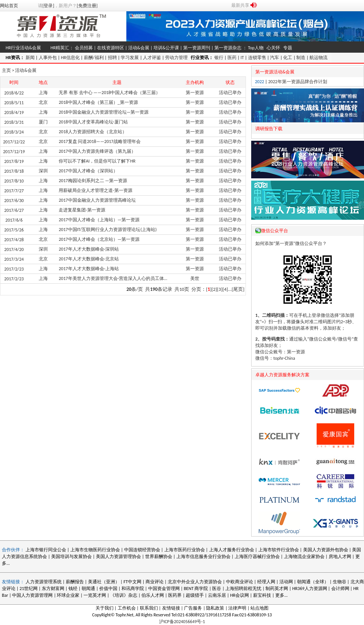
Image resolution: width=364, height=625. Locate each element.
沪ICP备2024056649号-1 (182, 622)
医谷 (217, 589)
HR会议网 (240, 595)
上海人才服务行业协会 (232, 550)
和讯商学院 (133, 589)
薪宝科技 (262, 595)
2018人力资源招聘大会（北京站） (93, 132)
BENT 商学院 (196, 589)
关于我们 (105, 608)
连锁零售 (257, 58)
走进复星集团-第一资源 (82, 210)
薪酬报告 (75, 582)
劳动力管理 (176, 58)
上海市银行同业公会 (46, 550)
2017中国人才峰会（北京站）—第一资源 (99, 239)
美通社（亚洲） (104, 582)
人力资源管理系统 (44, 582)
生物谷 (340, 582)
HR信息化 (70, 58)
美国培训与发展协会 (71, 557)
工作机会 (127, 608)
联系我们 (149, 608)
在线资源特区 (111, 48)
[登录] (48, 6)
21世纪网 (29, 589)
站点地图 (259, 608)
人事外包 (48, 58)
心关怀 (273, 48)
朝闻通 (88, 589)
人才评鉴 (152, 58)
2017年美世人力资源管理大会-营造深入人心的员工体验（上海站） (125, 278)
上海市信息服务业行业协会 (203, 557)
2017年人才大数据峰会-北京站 (89, 259)
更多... (281, 595)
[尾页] (238, 289)
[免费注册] (87, 6)
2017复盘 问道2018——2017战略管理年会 (99, 141)
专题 (288, 48)
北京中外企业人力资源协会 (195, 582)
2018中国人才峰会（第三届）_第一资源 (98, 102)
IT (242, 58)
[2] (215, 289)
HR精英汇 (60, 48)
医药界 (175, 595)
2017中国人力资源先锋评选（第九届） (97, 151)
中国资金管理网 (164, 589)
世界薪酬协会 (159, 557)
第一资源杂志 (228, 48)
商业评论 (155, 582)
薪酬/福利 (94, 58)
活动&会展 (139, 48)
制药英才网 (277, 589)
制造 (301, 58)
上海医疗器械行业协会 (257, 557)
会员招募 (84, 48)
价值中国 (108, 589)
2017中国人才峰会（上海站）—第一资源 (99, 220)
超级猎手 (195, 595)
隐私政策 (215, 608)
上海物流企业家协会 (304, 557)
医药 (232, 58)
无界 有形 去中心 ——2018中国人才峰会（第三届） (109, 93)
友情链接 (171, 608)
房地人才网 (340, 557)
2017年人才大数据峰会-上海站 (89, 269)
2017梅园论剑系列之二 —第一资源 (93, 181)
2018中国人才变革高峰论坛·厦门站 (93, 122)
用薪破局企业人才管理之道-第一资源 (96, 190)
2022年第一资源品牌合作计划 (297, 82)
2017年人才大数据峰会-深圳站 (89, 249)
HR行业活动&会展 (23, 48)
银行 (219, 58)
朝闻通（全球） (313, 582)
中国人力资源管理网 (32, 595)
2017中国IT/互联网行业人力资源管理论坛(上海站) (108, 230)
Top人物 (256, 48)
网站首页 (9, 6)
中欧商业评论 (240, 582)
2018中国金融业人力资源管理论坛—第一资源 (104, 112)
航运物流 (318, 58)
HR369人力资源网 (309, 589)
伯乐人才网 (153, 595)
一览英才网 (95, 595)
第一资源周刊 (197, 48)
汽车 (275, 58)
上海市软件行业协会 (279, 550)
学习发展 (130, 58)
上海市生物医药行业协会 (96, 550)
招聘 (112, 58)
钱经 (73, 589)
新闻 (30, 58)
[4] (225, 289)
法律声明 (237, 608)
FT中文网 (133, 582)
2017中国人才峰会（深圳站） (88, 171)
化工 (288, 58)
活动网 (286, 582)
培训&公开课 (166, 48)
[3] (220, 289)
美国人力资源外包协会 (326, 550)
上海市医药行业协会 (185, 550)
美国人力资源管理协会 (118, 557)
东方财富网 (53, 589)
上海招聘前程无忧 (243, 589)
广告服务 (193, 608)
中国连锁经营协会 (142, 550)
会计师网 (340, 589)
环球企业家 (68, 595)
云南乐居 (217, 595)
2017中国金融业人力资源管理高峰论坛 (97, 200)
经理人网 (266, 582)
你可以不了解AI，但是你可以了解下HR (97, 161)
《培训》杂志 (124, 595)
